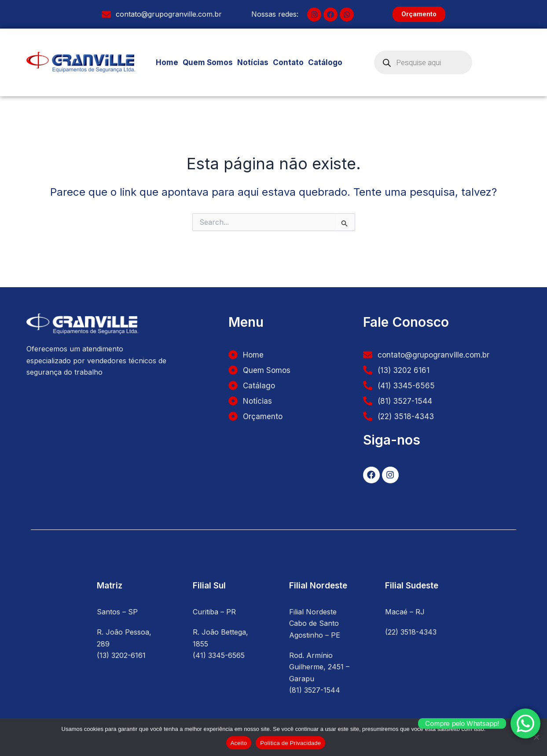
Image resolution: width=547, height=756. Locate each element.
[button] (329, 63)
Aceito (239, 743)
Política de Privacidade (290, 743)
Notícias (253, 62)
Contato (288, 62)
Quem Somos (208, 62)
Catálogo (329, 62)
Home (167, 62)
